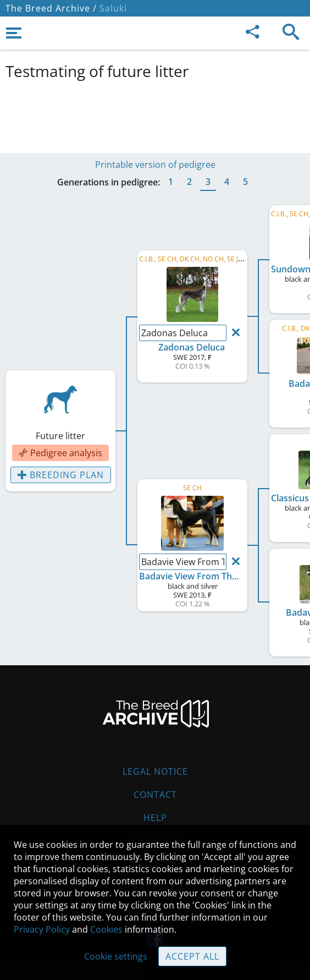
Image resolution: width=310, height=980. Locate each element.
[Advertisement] (155, 114)
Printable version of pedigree (155, 165)
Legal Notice (155, 771)
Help (155, 818)
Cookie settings (116, 956)
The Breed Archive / (51, 8)
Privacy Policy (42, 929)
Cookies (106, 929)
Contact (155, 795)
